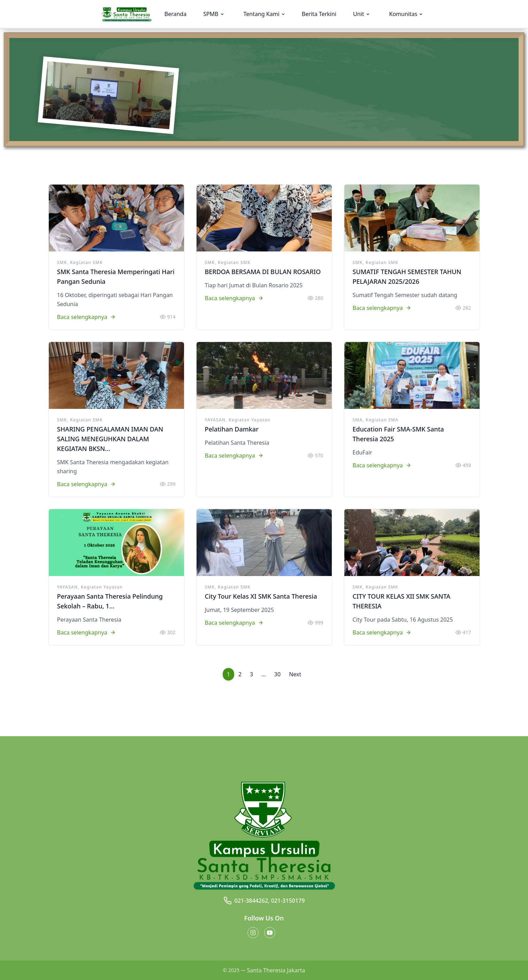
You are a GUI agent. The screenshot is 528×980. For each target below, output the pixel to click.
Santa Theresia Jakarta (276, 970)
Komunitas (403, 14)
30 (277, 674)
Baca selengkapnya (86, 317)
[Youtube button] (270, 933)
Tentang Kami (262, 14)
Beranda (175, 14)
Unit (359, 14)
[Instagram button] (253, 933)
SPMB (211, 14)
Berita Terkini (319, 14)
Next (295, 674)
